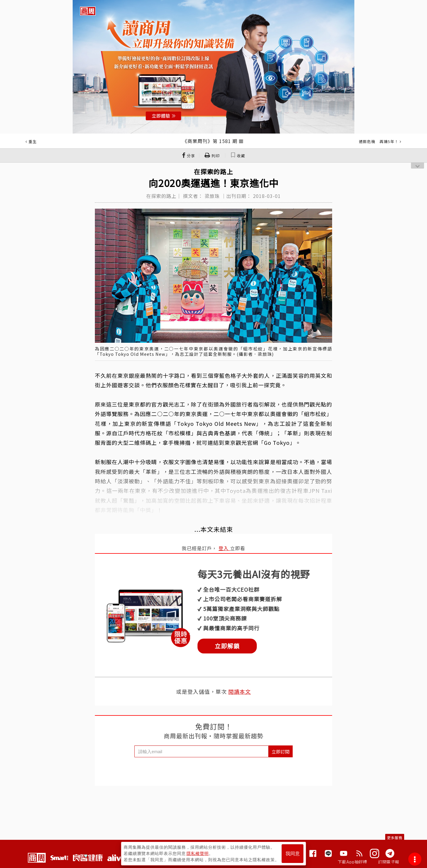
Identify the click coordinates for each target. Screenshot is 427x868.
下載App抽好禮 (352, 862)
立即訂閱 (281, 752)
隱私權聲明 (198, 853)
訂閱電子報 (389, 862)
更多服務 (395, 838)
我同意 (293, 854)
